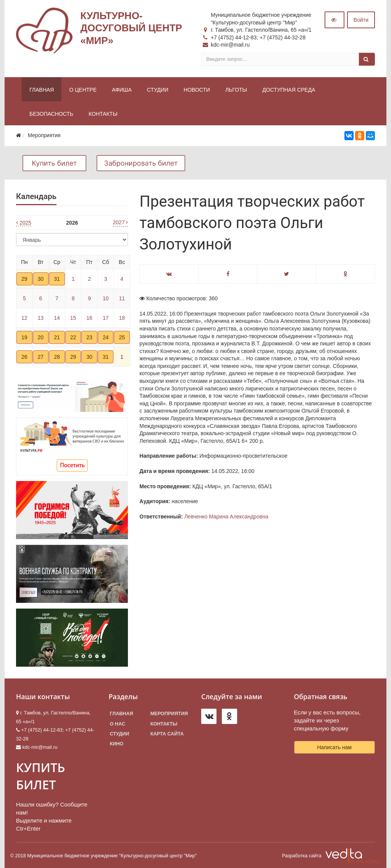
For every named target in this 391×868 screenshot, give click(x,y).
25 (122, 337)
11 (122, 298)
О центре (83, 90)
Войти (361, 20)
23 (89, 337)
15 (73, 318)
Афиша (122, 90)
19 (24, 337)
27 (41, 357)
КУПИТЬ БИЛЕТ (40, 776)
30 (41, 279)
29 (24, 279)
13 (41, 318)
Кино (117, 744)
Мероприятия (169, 714)
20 (41, 337)
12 (24, 318)
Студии (158, 90)
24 (106, 337)
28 (57, 357)
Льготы (236, 90)
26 (24, 357)
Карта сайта (167, 734)
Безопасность (51, 114)
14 (57, 318)
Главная (42, 90)
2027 (120, 222)
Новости (197, 90)
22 (73, 337)
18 (122, 318)
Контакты (103, 114)
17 (106, 318)
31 (57, 279)
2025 (24, 223)
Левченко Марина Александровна (226, 517)
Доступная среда (289, 90)
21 (57, 337)
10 (106, 298)
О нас (118, 724)
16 (89, 318)
